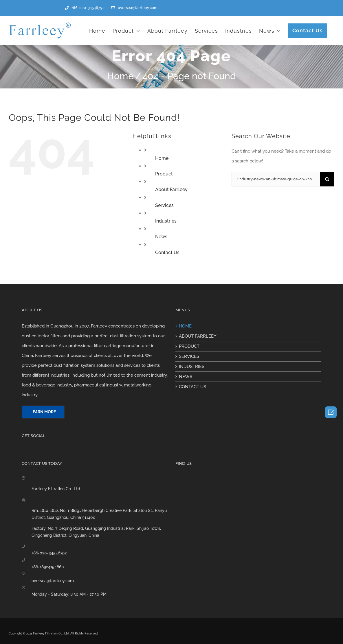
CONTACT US (192, 387)
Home (162, 158)
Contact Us (167, 252)
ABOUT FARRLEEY (198, 336)
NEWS (186, 377)
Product (164, 174)
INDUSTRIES (192, 367)
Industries (166, 221)
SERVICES (189, 356)
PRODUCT (189, 346)
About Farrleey (171, 189)
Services (164, 205)
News (161, 237)
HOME (185, 326)
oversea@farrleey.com (53, 581)
